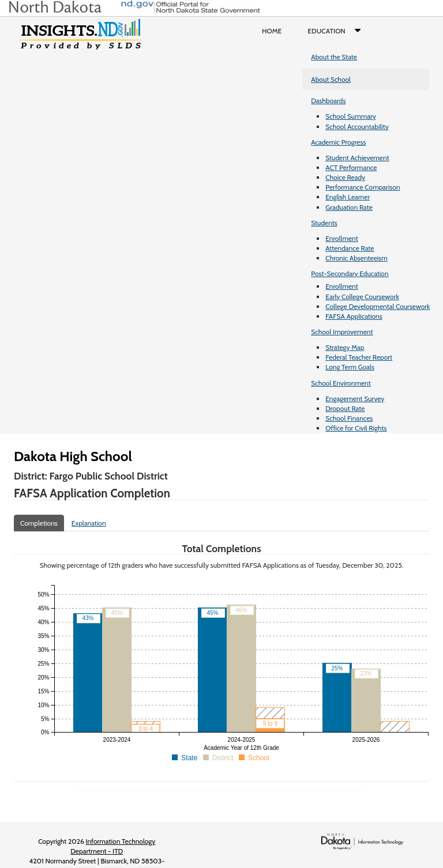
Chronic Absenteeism (356, 258)
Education (337, 31)
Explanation (89, 523)
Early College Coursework (362, 297)
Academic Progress (338, 142)
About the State (334, 57)
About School (331, 79)
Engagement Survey (355, 399)
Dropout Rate (345, 408)
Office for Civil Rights (356, 428)
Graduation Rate (349, 207)
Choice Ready (345, 177)
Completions (39, 523)
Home (272, 31)
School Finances (349, 418)
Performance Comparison (363, 187)
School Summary (351, 116)
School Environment (341, 383)
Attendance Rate (350, 248)
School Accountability (357, 127)
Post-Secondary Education (350, 273)
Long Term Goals (350, 367)
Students (324, 223)
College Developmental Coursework (378, 306)
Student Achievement (357, 158)
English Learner (348, 197)
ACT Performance (351, 167)
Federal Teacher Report (359, 357)
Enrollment (341, 238)
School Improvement (342, 332)
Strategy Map (345, 347)
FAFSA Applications (354, 316)
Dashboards (328, 101)
